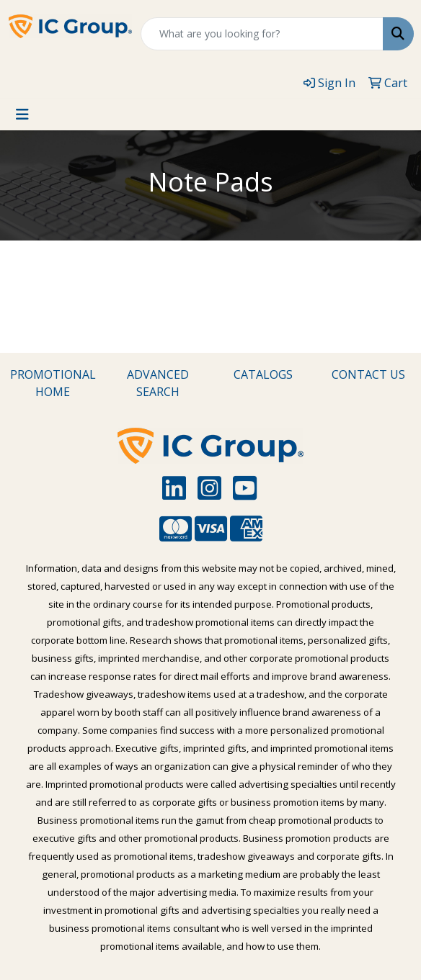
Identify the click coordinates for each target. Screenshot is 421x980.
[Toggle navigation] (22, 114)
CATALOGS (263, 374)
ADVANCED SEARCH (158, 383)
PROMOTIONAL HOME (53, 383)
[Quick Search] (262, 34)
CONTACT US (368, 374)
